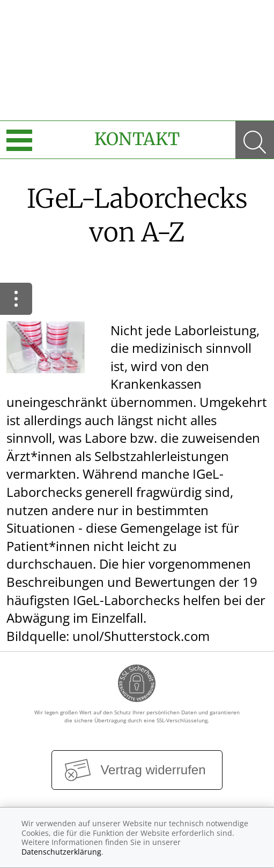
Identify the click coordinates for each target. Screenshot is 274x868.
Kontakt (137, 139)
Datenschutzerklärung (61, 852)
